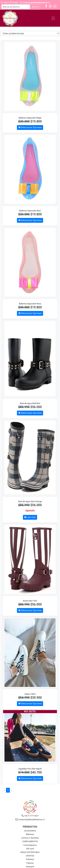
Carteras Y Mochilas (30, 838)
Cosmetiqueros (30, 845)
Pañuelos (30, 859)
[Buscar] (16, 7)
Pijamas (30, 863)
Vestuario (30, 867)
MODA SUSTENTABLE (30, 852)
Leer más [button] (30, 517)
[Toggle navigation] (53, 18)
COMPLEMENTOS (30, 841)
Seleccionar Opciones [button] (30, 127)
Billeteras (30, 834)
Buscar (35, 7)
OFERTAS (30, 856)
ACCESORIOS (30, 831)
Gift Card (30, 849)
